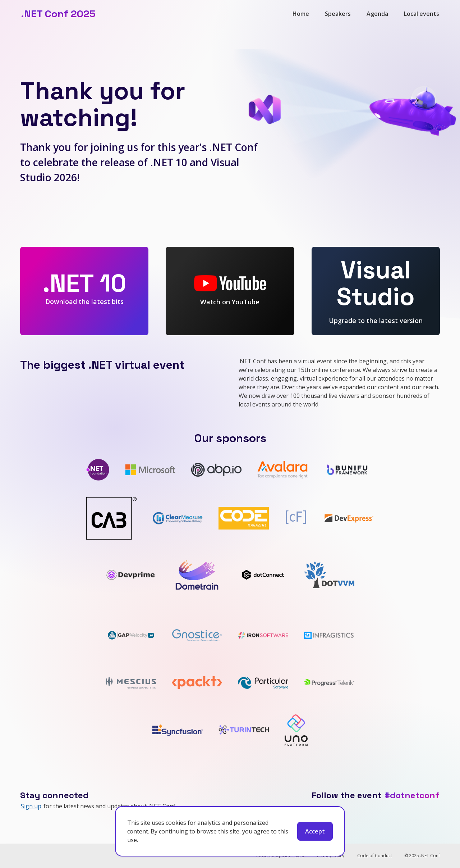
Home (301, 14)
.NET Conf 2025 (58, 14)
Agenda (377, 14)
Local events (422, 14)
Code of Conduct (375, 856)
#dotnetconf (412, 795)
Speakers (338, 14)
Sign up (31, 806)
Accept (315, 831)
